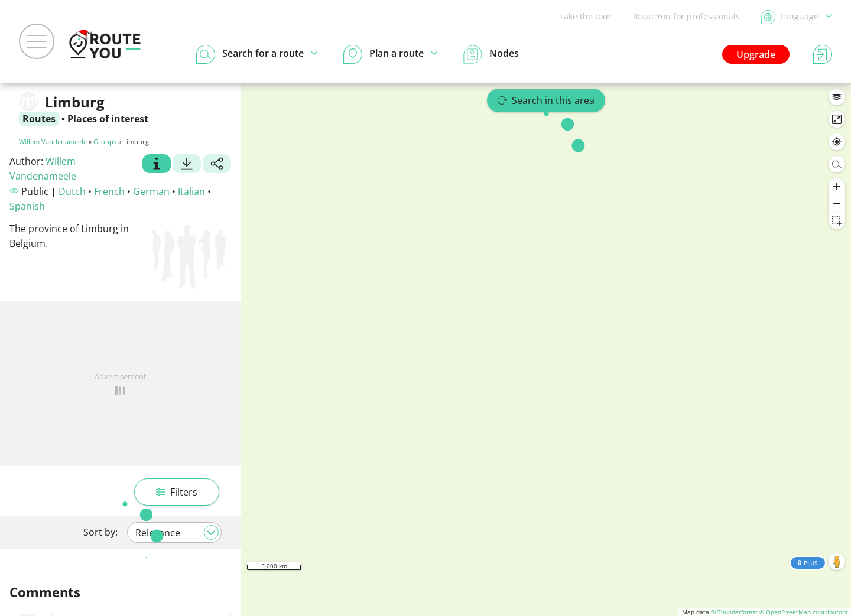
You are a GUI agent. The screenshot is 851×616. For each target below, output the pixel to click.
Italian (191, 191)
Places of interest (108, 119)
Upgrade (756, 54)
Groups (105, 141)
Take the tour (585, 16)
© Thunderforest (734, 612)
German (151, 191)
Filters (177, 492)
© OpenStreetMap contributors (803, 612)
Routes (39, 119)
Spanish (27, 206)
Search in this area (546, 100)
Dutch (72, 191)
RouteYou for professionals (686, 16)
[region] (546, 349)
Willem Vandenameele (53, 141)
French (109, 191)
